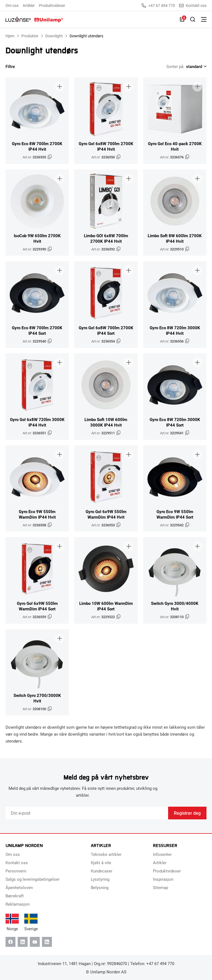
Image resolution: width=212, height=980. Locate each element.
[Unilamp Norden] (34, 19)
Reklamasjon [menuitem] (18, 904)
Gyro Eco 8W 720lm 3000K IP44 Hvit (175, 330)
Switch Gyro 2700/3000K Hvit (37, 698)
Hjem (10, 36)
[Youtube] (35, 942)
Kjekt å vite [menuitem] (101, 863)
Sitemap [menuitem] (161, 887)
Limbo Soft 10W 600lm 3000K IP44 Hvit (106, 422)
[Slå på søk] (193, 19)
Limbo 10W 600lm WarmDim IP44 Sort (106, 606)
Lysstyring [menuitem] (100, 879)
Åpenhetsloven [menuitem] (19, 887)
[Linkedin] (23, 942)
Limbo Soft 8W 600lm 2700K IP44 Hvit (175, 238)
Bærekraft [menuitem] (15, 896)
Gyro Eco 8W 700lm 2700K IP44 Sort (37, 330)
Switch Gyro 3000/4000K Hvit (175, 606)
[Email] (87, 813)
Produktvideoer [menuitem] (52, 5)
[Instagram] (47, 942)
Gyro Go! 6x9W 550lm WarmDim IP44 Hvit (106, 514)
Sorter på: (175, 66)
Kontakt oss (193, 6)
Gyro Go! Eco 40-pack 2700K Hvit (175, 146)
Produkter (30, 36)
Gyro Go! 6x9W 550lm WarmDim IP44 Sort (37, 606)
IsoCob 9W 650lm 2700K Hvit (37, 238)
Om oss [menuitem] (12, 5)
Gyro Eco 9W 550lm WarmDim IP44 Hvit (37, 514)
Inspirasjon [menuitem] (163, 879)
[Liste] (182, 19)
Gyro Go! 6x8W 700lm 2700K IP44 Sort (106, 330)
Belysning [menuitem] (100, 887)
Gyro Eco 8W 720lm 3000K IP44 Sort (175, 422)
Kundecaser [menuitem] (102, 871)
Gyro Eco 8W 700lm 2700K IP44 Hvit (37, 146)
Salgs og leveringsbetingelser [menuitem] (33, 879)
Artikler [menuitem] (29, 5)
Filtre (14, 66)
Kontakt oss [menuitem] (17, 863)
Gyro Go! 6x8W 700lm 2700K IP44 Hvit (106, 146)
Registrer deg (187, 813)
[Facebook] (10, 942)
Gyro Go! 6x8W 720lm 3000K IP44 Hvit (37, 422)
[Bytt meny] (204, 19)
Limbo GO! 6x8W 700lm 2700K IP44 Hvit (106, 238)
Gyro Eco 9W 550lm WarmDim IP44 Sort (175, 514)
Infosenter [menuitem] (162, 854)
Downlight (54, 36)
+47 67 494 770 (158, 6)
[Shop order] (195, 66)
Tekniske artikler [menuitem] (106, 854)
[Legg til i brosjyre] (60, 87)
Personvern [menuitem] (16, 871)
